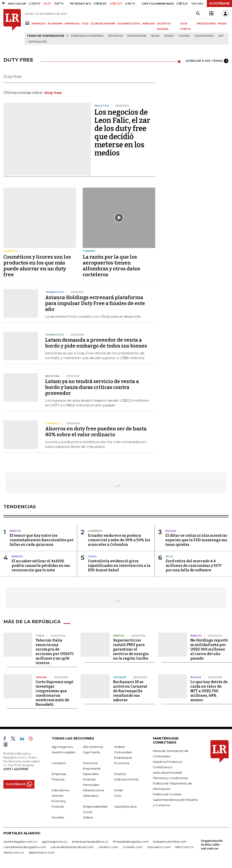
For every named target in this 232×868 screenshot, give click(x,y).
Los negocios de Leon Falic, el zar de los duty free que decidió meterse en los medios (122, 133)
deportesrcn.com (42, 852)
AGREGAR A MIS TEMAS (207, 61)
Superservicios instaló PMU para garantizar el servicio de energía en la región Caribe (131, 649)
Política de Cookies (167, 794)
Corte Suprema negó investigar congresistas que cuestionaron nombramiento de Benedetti (54, 693)
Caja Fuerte (92, 752)
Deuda (155, 36)
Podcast (58, 806)
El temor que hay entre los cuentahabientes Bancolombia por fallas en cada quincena (42, 540)
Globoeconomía (126, 779)
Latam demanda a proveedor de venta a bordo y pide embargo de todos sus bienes (96, 343)
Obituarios (91, 796)
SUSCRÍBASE (219, 3)
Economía (122, 763)
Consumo (59, 763)
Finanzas (58, 779)
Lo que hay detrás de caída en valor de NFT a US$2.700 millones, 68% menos (209, 691)
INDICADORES (206, 24)
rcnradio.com (133, 847)
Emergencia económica (87, 36)
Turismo (184, 36)
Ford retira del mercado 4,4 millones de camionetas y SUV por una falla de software (194, 566)
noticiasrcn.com (159, 847)
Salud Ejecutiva (125, 806)
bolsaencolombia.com (170, 842)
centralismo (38, 42)
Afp (221, 36)
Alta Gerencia (93, 747)
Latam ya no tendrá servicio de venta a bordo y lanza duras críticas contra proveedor (92, 387)
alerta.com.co (14, 852)
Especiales (91, 774)
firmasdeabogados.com (131, 842)
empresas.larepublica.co (90, 842)
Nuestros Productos (168, 762)
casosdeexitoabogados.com (25, 847)
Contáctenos (163, 767)
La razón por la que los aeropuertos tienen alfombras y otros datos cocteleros (111, 266)
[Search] (198, 14)
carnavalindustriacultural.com (72, 847)
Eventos (120, 774)
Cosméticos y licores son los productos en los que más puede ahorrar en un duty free (37, 266)
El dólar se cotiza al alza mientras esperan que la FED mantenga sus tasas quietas (196, 540)
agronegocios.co (55, 842)
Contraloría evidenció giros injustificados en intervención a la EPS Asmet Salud (119, 566)
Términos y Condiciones (170, 778)
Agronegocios (62, 747)
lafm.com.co (184, 847)
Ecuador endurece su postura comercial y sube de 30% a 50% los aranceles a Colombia (119, 540)
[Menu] (28, 23)
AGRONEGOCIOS (129, 24)
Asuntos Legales (64, 752)
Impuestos (115, 36)
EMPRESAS (72, 24)
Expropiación (137, 36)
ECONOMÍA (55, 24)
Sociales (58, 817)
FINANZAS (39, 24)
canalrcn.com (108, 847)
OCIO (85, 24)
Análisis (119, 747)
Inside (118, 790)
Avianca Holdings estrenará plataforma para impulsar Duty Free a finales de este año (95, 303)
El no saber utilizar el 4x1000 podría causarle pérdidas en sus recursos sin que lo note (41, 566)
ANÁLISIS (149, 24)
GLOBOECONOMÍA (103, 24)
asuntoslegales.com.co (20, 842)
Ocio (118, 796)
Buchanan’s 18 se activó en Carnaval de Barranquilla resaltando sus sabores (130, 691)
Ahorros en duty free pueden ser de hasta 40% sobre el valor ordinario (96, 432)
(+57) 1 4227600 (16, 769)
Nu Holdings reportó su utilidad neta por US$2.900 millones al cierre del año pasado (209, 649)
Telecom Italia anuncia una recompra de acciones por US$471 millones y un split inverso (55, 652)
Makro (169, 36)
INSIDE (222, 24)
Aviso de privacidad (167, 773)
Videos (88, 817)
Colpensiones (204, 36)
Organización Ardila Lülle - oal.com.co (212, 844)
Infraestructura (93, 790)
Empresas (59, 774)
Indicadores (60, 790)
